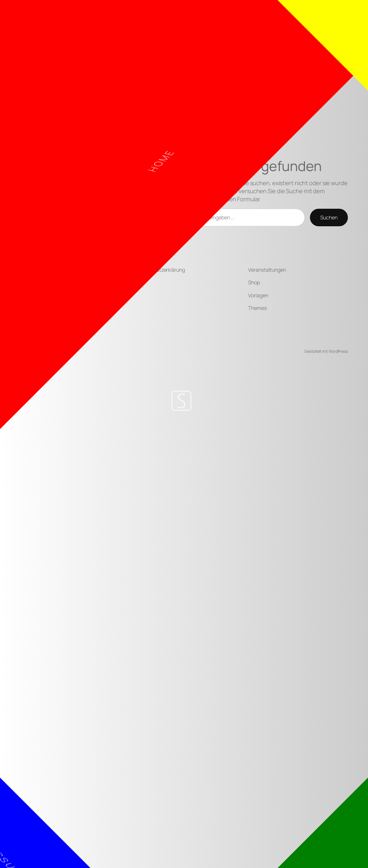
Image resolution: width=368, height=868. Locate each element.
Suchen (329, 217)
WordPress (338, 351)
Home (155, 173)
